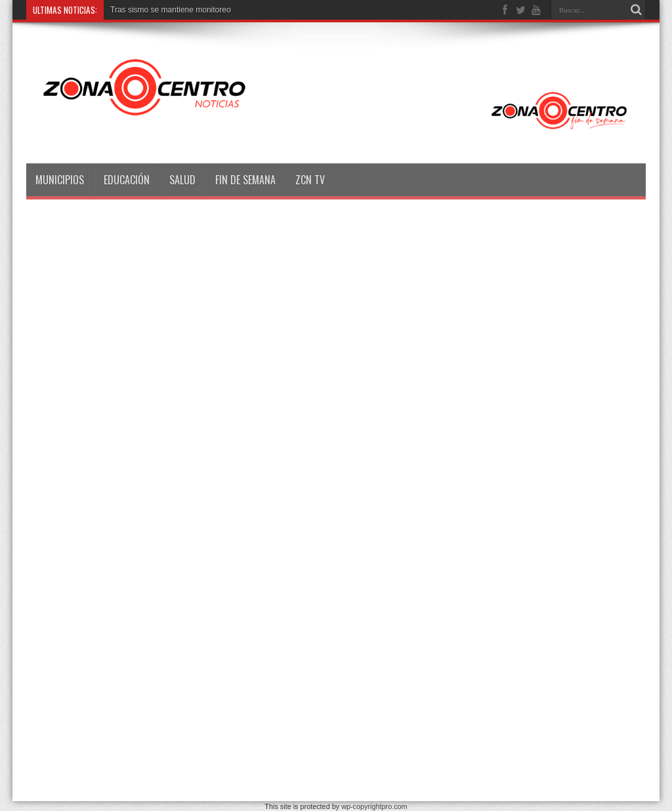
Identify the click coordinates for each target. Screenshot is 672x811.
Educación (127, 180)
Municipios (60, 180)
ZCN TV (310, 180)
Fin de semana (245, 180)
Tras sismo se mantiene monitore (168, 10)
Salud (182, 180)
